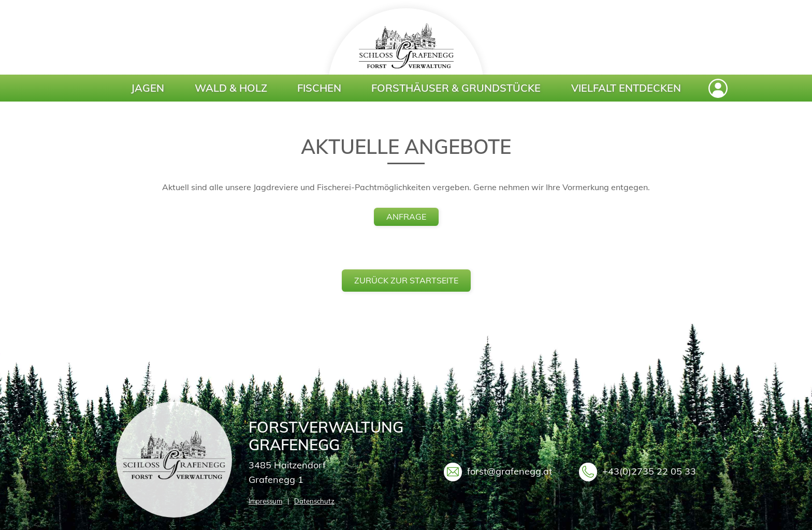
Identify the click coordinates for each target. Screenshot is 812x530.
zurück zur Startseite (406, 280)
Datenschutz (314, 501)
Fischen (319, 88)
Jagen (148, 88)
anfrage (406, 217)
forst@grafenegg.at (510, 471)
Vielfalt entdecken (626, 88)
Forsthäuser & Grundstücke (456, 88)
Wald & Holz (231, 88)
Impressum (265, 501)
